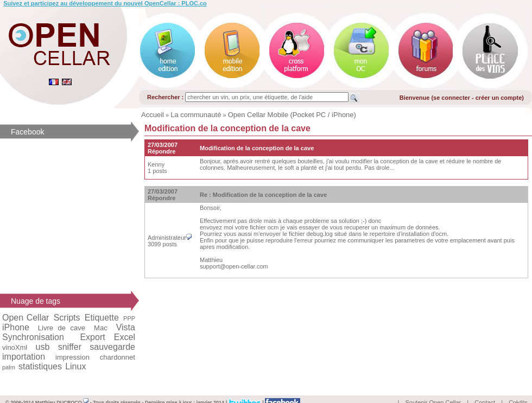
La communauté (196, 115)
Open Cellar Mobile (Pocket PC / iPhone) (292, 115)
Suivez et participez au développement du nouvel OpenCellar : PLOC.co (105, 3)
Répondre (161, 151)
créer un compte (499, 98)
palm (9, 367)
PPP (129, 318)
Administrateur (170, 238)
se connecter (452, 98)
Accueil (153, 115)
